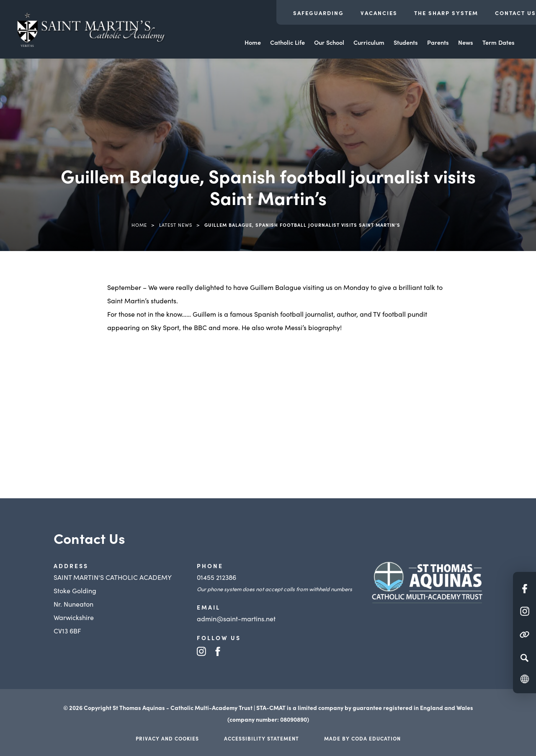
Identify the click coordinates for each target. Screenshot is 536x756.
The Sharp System (446, 13)
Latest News (176, 225)
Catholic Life (287, 42)
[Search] (524, 658)
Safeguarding (318, 13)
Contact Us (515, 13)
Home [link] (139, 225)
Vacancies (379, 13)
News (466, 42)
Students (406, 42)
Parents (438, 42)
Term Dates (499, 42)
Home (253, 42)
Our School (329, 42)
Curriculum (369, 42)
